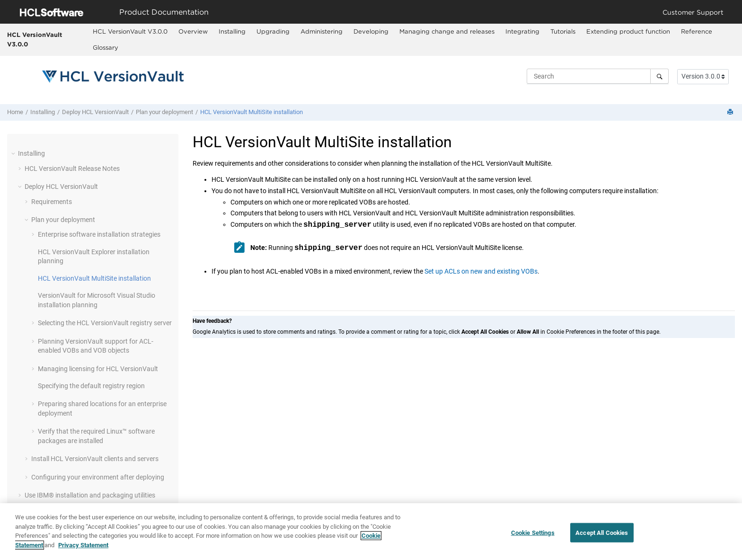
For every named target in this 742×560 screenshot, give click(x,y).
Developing (371, 31)
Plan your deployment (164, 112)
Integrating (522, 31)
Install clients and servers (95, 459)
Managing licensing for (98, 369)
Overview (193, 31)
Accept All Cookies (602, 537)
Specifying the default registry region (91, 386)
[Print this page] (731, 112)
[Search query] (598, 76)
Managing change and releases (447, 31)
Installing (232, 31)
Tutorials (563, 31)
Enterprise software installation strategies (99, 234)
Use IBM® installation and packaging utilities (90, 495)
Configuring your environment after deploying (98, 477)
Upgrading (273, 31)
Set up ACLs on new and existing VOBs (481, 271)
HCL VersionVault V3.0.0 (35, 39)
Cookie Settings (533, 537)
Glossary (106, 47)
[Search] (659, 76)
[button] (14, 153)
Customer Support (693, 12)
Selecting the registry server (105, 323)
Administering (322, 31)
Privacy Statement (83, 549)
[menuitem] (130, 32)
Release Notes (72, 169)
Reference (697, 31)
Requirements (52, 202)
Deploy (95, 112)
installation (252, 112)
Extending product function (628, 31)
